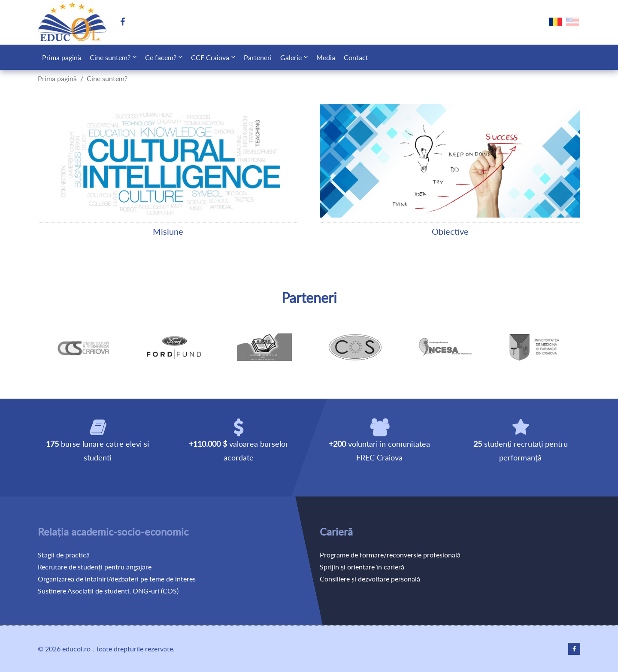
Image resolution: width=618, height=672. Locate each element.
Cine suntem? (110, 57)
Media (326, 57)
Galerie (291, 57)
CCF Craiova (210, 57)
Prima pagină (62, 57)
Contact (356, 57)
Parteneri (258, 57)
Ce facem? (161, 57)
